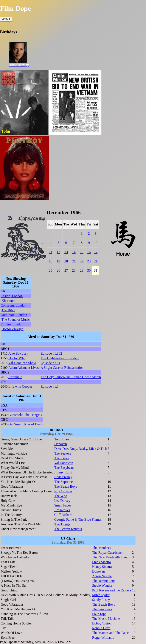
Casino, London (12, 296)
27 (66, 270)
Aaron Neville (102, 576)
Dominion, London (14, 315)
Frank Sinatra (102, 562)
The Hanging (33, 415)
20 (66, 261)
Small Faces (63, 505)
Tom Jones (62, 439)
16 (89, 252)
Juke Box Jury (18, 353)
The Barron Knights (68, 529)
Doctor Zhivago (12, 329)
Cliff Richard (63, 515)
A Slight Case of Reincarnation (62, 368)
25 (51, 270)
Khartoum (9, 301)
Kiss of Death (34, 424)
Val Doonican (64, 463)
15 (82, 252)
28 (74, 270)
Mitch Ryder (101, 595)
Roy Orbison (63, 491)
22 (82, 261)
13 (66, 252)
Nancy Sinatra (102, 567)
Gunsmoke (16, 415)
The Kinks (61, 458)
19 (58, 261)
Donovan (61, 444)
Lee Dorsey (62, 501)
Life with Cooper (20, 386)
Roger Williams (103, 637)
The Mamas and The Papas (111, 633)
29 (82, 270)
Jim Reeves (62, 510)
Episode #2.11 (50, 363)
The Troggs (62, 524)
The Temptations (104, 581)
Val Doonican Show (22, 363)
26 (58, 270)
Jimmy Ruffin (64, 472)
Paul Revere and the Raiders (112, 590)
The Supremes (64, 482)
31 (96, 270)
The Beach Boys (66, 486)
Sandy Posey (101, 600)
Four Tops (99, 614)
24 (96, 261)
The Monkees (102, 548)
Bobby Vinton (102, 623)
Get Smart (15, 424)
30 (89, 270)
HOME (6, 19)
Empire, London (12, 324)
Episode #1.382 (51, 353)
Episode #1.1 (50, 386)
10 (96, 243)
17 (96, 252)
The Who (61, 496)
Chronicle (15, 377)
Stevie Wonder (102, 586)
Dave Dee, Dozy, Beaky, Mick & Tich (81, 449)
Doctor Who (17, 358)
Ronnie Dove (101, 628)
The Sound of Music (16, 320)
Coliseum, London (13, 305)
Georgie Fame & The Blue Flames (78, 519)
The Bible (8, 310)
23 (89, 261)
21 (74, 261)
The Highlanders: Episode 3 (60, 358)
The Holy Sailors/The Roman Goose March (71, 377)
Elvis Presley (63, 477)
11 (50, 252)
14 (74, 252)
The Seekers (63, 453)
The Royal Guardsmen (108, 553)
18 (51, 261)
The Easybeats (64, 468)
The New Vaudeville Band (110, 557)
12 (58, 252)
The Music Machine (106, 619)
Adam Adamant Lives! (24, 368)
